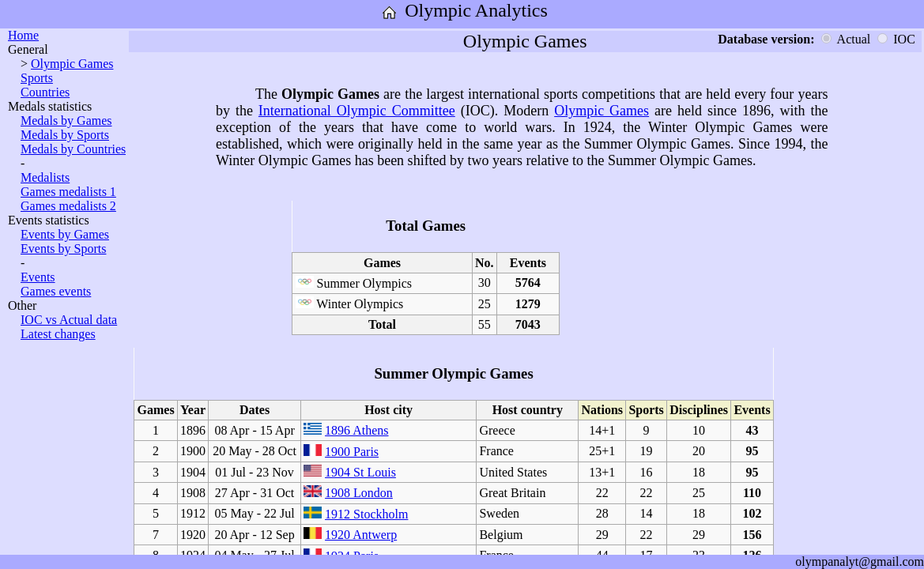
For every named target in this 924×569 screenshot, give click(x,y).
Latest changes (58, 334)
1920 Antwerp (361, 535)
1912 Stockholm (366, 514)
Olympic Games (72, 64)
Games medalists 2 (68, 206)
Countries (45, 92)
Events (38, 277)
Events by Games (65, 234)
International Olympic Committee (357, 111)
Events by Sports (63, 249)
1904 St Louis (360, 472)
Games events (56, 291)
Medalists (45, 177)
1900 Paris (352, 452)
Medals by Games (66, 121)
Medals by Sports (65, 135)
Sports (37, 78)
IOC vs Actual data (69, 320)
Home (23, 35)
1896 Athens (356, 430)
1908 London (359, 493)
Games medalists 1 (68, 192)
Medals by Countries (73, 149)
